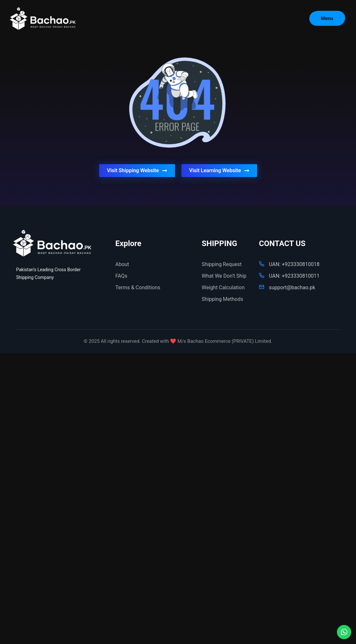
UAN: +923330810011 (294, 276)
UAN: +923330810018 (294, 264)
